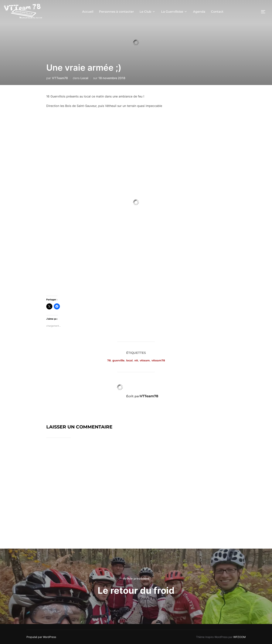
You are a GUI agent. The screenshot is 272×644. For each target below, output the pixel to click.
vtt (136, 360)
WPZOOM (239, 637)
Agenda (199, 12)
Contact (217, 12)
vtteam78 (158, 360)
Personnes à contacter (116, 12)
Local (84, 78)
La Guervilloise (174, 12)
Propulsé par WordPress (41, 637)
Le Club (148, 12)
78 (109, 360)
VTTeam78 (60, 78)
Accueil (88, 12)
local (129, 360)
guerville (118, 360)
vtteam (145, 360)
